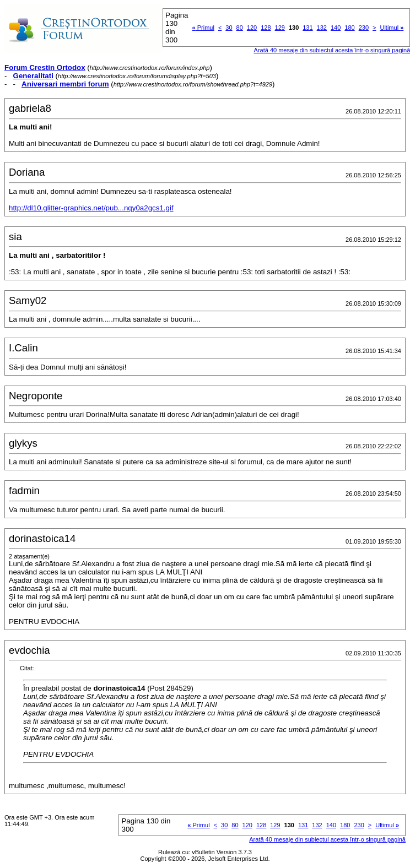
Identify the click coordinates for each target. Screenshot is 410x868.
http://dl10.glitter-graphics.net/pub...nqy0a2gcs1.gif (91, 208)
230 (364, 28)
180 (349, 28)
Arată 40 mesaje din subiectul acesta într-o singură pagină (327, 839)
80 (240, 28)
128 (266, 28)
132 (322, 28)
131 (307, 28)
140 (336, 28)
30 (229, 28)
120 (252, 28)
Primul (203, 28)
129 (280, 28)
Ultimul (392, 28)
